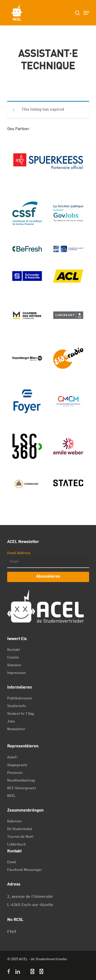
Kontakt (14, 650)
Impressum (16, 673)
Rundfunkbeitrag (21, 781)
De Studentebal (20, 829)
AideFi (12, 758)
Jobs (11, 722)
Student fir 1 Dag (21, 714)
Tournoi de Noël (20, 837)
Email (12, 862)
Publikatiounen (20, 698)
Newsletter (16, 729)
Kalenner (15, 821)
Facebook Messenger (25, 870)
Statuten (14, 665)
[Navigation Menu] (86, 13)
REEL (11, 796)
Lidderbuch (17, 845)
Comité (13, 658)
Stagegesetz (17, 765)
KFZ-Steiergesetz (22, 788)
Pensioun (15, 773)
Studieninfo (17, 706)
